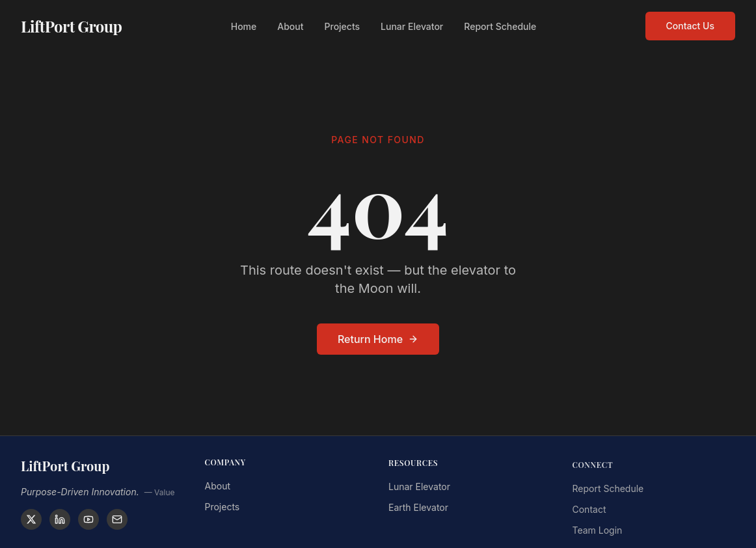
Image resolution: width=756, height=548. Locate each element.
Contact (589, 513)
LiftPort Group (71, 24)
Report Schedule (500, 24)
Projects (343, 24)
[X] (31, 519)
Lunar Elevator (412, 24)
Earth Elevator (418, 510)
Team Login (598, 534)
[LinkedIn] (60, 519)
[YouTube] (88, 519)
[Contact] (117, 519)
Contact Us (690, 24)
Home (244, 24)
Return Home (378, 339)
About (290, 24)
